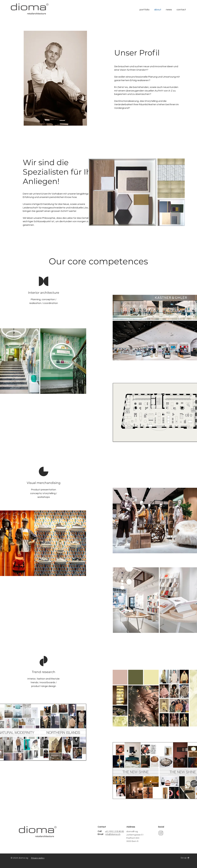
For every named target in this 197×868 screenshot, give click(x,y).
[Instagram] (161, 833)
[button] (181, 10)
